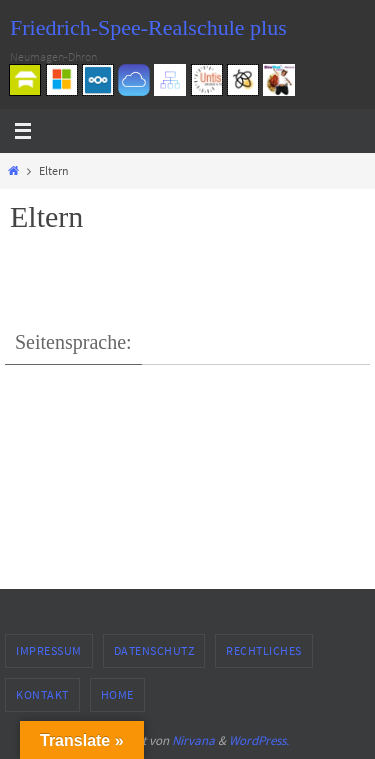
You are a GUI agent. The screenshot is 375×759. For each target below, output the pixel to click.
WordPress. (259, 740)
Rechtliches (264, 650)
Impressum (49, 650)
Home (117, 694)
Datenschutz (154, 650)
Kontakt (42, 694)
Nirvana (193, 740)
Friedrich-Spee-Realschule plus (148, 27)
